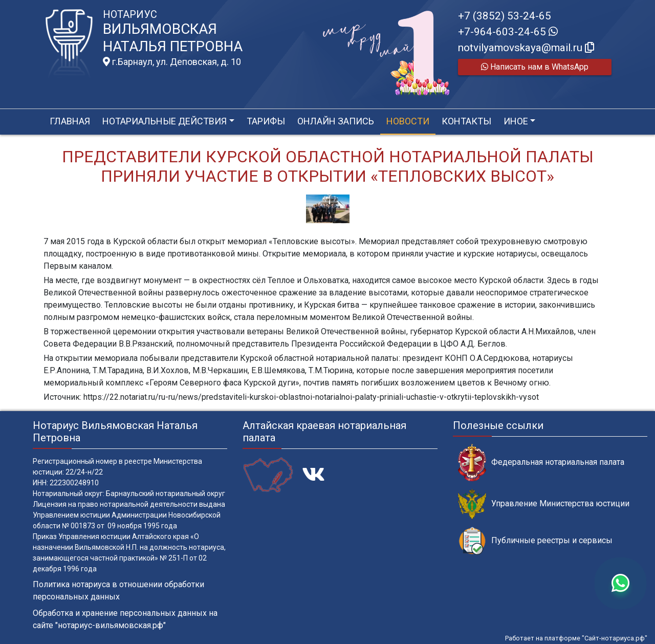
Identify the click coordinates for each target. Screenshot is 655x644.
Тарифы (266, 121)
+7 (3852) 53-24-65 (505, 16)
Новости (408, 121)
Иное (516, 121)
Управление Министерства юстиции (544, 504)
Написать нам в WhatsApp (535, 67)
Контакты (466, 121)
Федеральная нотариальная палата (541, 463)
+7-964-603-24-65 (508, 32)
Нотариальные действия (165, 121)
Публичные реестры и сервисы (535, 541)
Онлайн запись (336, 121)
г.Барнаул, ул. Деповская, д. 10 (172, 62)
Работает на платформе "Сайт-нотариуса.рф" (576, 638)
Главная (70, 121)
